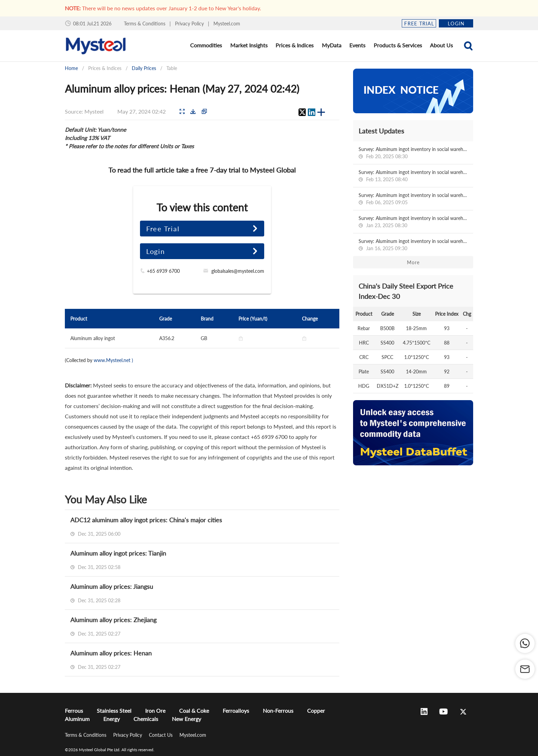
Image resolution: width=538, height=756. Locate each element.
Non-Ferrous (278, 711)
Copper (316, 711)
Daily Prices (144, 68)
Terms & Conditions (145, 24)
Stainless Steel (114, 711)
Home (71, 68)
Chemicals (146, 719)
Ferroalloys (236, 711)
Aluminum (77, 719)
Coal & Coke (194, 711)
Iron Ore (155, 711)
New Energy (186, 719)
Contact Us (161, 735)
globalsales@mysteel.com (238, 271)
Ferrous (74, 711)
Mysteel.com (227, 24)
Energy (112, 719)
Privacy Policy (190, 24)
